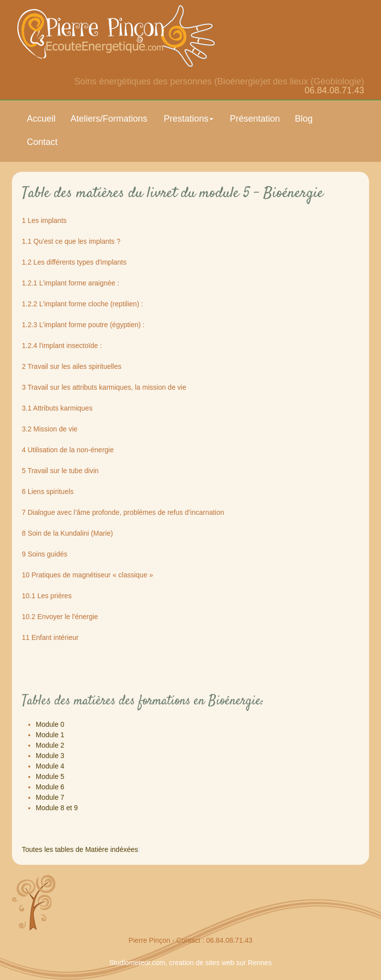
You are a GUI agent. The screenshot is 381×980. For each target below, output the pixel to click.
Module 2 (50, 745)
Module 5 (50, 776)
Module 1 (50, 735)
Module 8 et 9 (57, 808)
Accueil (41, 119)
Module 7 (50, 797)
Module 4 (50, 766)
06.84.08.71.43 (334, 90)
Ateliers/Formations (109, 119)
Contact (42, 142)
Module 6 (50, 787)
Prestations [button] (189, 119)
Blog (304, 119)
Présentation (255, 119)
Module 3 (50, 756)
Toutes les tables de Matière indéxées (80, 849)
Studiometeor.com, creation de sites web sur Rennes (190, 963)
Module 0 (50, 724)
